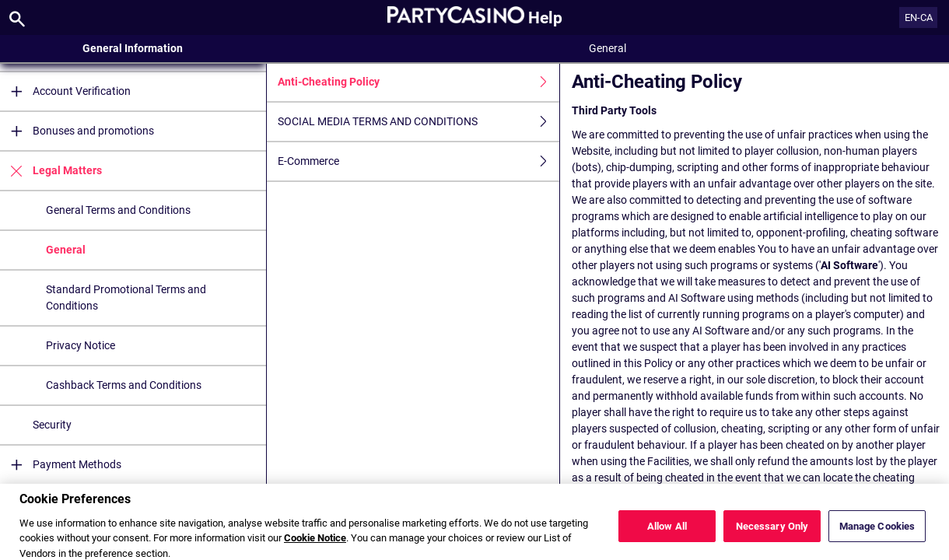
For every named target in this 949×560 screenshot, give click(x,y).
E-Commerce (418, 161)
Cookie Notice (315, 544)
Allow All (667, 532)
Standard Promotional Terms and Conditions (126, 297)
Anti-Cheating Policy (418, 82)
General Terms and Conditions (118, 210)
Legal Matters (51, 171)
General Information (133, 48)
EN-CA (919, 17)
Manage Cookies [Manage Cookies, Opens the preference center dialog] (877, 532)
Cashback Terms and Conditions (124, 385)
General (66, 250)
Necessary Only (772, 532)
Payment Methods (61, 465)
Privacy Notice (81, 345)
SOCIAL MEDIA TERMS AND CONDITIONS (418, 122)
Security (52, 425)
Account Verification (65, 91)
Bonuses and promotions (77, 131)
